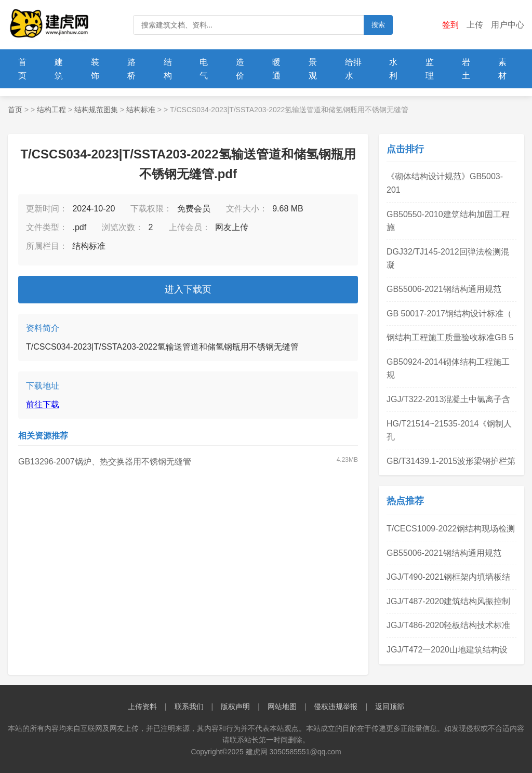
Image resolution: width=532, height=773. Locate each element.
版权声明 (235, 707)
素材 (502, 69)
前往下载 (43, 404)
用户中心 (508, 25)
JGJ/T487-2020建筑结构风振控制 (448, 601)
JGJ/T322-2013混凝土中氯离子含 (448, 399)
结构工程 (51, 110)
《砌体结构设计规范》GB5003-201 (445, 183)
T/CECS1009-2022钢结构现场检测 (451, 529)
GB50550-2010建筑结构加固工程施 (448, 221)
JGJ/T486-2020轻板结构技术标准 (448, 625)
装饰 (95, 69)
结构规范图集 (96, 110)
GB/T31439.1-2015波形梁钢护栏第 (451, 461)
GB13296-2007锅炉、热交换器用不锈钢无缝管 (105, 462)
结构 (168, 69)
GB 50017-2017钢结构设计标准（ (449, 314)
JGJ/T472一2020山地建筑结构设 (447, 650)
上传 (475, 25)
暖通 (276, 69)
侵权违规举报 (336, 707)
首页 (22, 69)
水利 (393, 69)
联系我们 (189, 707)
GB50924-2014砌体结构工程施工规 (448, 369)
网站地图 (282, 707)
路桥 (131, 69)
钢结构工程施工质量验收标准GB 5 (450, 337)
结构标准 (141, 110)
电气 (204, 69)
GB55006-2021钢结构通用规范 (444, 289)
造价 (240, 69)
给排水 (353, 69)
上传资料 (142, 707)
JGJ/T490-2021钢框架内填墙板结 (448, 577)
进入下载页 (188, 289)
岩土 (466, 69)
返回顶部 (390, 707)
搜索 (378, 25)
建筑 (59, 69)
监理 (430, 69)
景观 (313, 69)
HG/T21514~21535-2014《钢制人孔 (449, 430)
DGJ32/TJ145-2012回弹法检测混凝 (448, 258)
